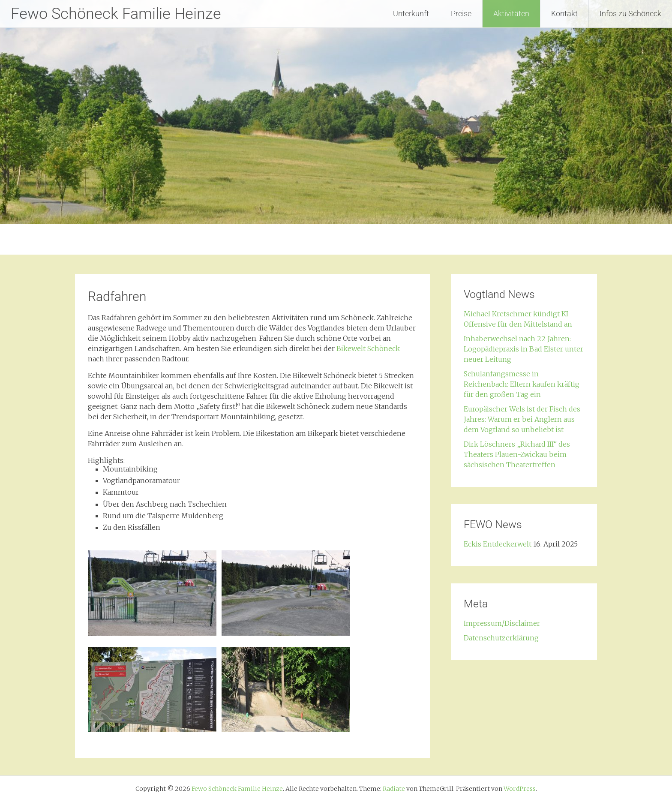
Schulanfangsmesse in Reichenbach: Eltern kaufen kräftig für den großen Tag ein (522, 384)
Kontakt (564, 14)
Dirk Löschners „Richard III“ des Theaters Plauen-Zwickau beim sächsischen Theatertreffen (517, 454)
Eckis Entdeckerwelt (498, 544)
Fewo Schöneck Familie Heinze (116, 14)
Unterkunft (411, 14)
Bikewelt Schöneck (368, 348)
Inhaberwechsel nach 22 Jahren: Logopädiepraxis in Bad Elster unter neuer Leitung (523, 349)
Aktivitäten (511, 14)
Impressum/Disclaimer (502, 623)
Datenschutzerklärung (501, 638)
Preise (461, 14)
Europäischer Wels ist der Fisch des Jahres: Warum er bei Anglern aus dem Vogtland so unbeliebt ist (522, 419)
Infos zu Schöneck (630, 14)
